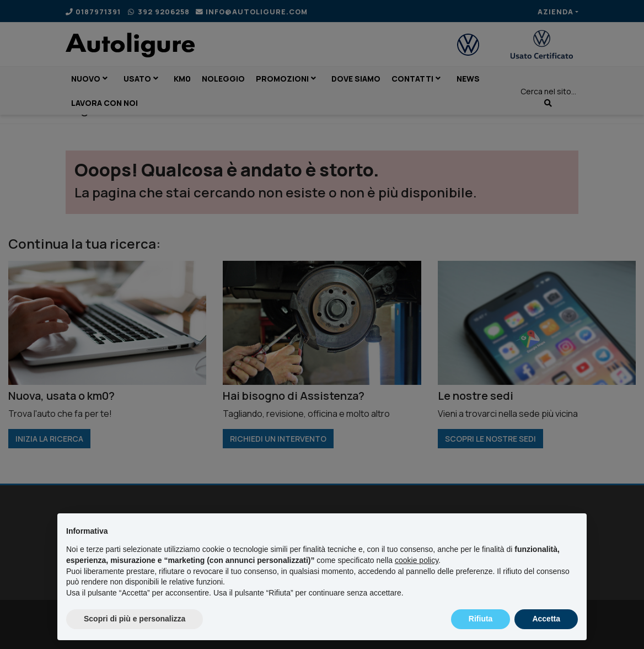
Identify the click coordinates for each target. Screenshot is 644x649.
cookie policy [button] (417, 560)
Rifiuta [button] (481, 619)
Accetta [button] (546, 619)
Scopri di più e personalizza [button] (135, 619)
